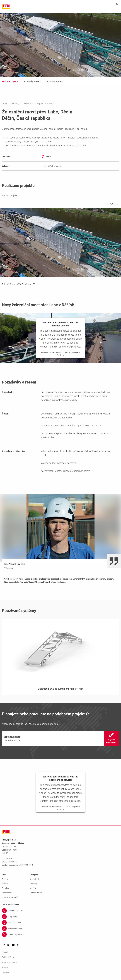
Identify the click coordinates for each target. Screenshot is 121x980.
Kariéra (33, 888)
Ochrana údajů (8, 957)
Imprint (5, 952)
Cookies (5, 973)
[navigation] (60, 739)
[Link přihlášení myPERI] (60, 929)
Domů (5, 104)
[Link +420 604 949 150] (60, 911)
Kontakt (5, 968)
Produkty (6, 879)
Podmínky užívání (9, 963)
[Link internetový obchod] (60, 935)
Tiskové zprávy (36, 893)
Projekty (16, 104)
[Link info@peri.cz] (60, 917)
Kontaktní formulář (10, 897)
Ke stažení (34, 879)
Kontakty (33, 884)
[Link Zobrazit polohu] (60, 923)
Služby (5, 884)
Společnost (7, 893)
